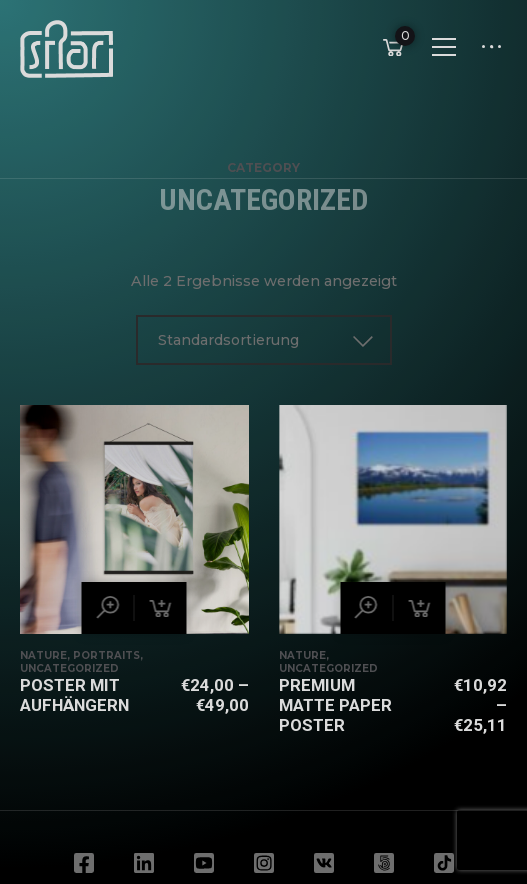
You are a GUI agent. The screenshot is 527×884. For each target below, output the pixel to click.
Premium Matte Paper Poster (335, 705)
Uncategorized (69, 668)
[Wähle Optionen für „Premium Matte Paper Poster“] (419, 608)
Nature (43, 655)
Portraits (106, 655)
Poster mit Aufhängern (74, 695)
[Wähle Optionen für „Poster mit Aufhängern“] (161, 608)
